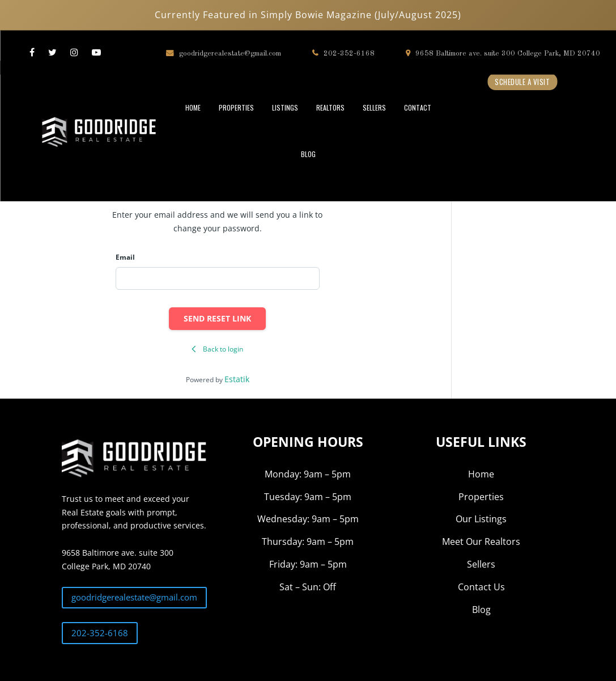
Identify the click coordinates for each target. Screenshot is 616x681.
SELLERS (374, 107)
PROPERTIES (236, 107)
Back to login (217, 349)
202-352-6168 (343, 53)
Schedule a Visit (522, 82)
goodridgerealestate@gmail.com (224, 53)
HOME (193, 107)
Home (481, 474)
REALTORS (330, 107)
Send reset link (217, 318)
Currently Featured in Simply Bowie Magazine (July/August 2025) (308, 15)
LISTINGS (285, 107)
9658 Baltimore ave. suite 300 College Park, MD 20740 (503, 53)
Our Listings (481, 519)
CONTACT (418, 107)
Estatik (237, 379)
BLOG (308, 154)
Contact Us (481, 587)
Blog (481, 610)
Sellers (481, 564)
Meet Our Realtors (481, 542)
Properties (481, 497)
